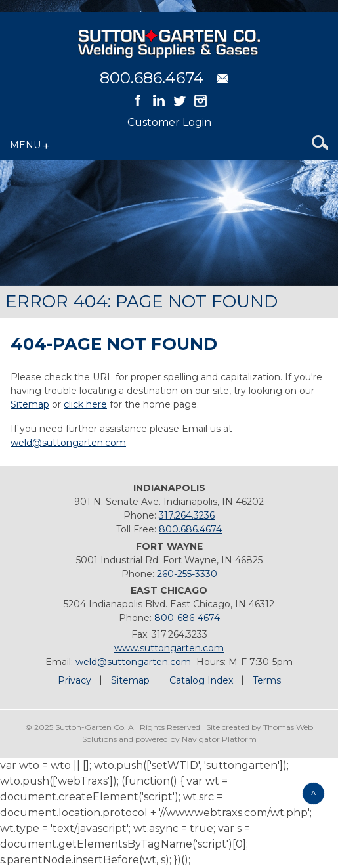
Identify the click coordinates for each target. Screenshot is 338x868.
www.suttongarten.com (169, 648)
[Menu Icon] (32, 145)
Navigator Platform (219, 739)
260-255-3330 (187, 574)
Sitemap (30, 404)
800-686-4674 (187, 618)
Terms (267, 680)
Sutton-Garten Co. (91, 727)
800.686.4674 (152, 78)
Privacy (74, 680)
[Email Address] (222, 78)
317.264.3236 (187, 515)
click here (85, 404)
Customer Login (169, 122)
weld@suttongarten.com (68, 443)
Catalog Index (201, 680)
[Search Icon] (320, 145)
